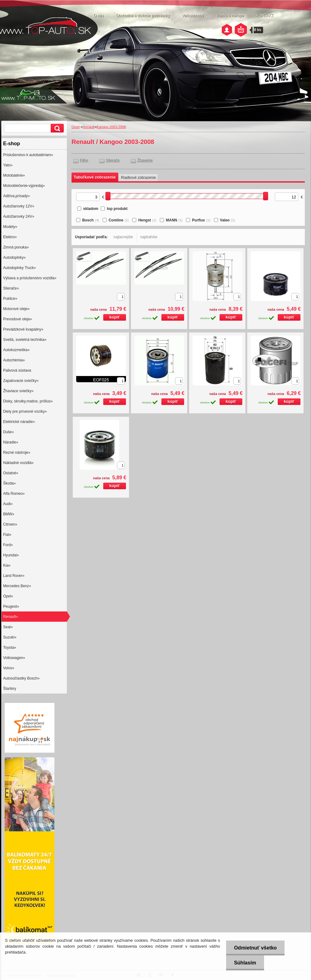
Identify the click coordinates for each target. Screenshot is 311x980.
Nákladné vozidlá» (18, 463)
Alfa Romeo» (14, 494)
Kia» (7, 565)
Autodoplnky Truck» (19, 268)
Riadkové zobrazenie (138, 178)
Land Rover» (14, 576)
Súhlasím (245, 963)
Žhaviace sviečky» (18, 391)
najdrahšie (149, 237)
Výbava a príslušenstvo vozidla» (30, 278)
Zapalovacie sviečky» (21, 381)
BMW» (9, 514)
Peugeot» (11, 606)
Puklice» (10, 299)
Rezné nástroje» (17, 453)
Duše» (9, 432)
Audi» (8, 504)
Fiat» (7, 535)
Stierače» (11, 288)
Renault (89, 127)
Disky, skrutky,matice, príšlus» (28, 401)
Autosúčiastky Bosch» (21, 678)
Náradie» (11, 442)
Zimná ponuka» (16, 247)
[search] (56, 128)
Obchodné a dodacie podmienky (143, 16)
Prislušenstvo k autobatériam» (28, 155)
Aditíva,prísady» (16, 196)
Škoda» (9, 483)
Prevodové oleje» (18, 319)
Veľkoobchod (193, 16)
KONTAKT (265, 16)
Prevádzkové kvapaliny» (23, 329)
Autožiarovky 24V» (19, 216)
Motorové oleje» (16, 309)
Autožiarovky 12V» (19, 206)
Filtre (84, 160)
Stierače (113, 160)
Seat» (8, 627)
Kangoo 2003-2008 (111, 127)
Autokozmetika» (16, 350)
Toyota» (10, 648)
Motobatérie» (14, 175)
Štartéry (10, 689)
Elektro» (10, 237)
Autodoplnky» (14, 258)
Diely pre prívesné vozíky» (25, 411)
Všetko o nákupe (230, 16)
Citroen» (10, 524)
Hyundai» (11, 555)
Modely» (10, 227)
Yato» (8, 165)
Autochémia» (14, 360)
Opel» (8, 596)
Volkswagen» (14, 658)
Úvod (76, 127)
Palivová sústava (17, 370)
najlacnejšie (123, 237)
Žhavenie (145, 160)
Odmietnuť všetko (255, 948)
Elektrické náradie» (19, 422)
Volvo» (9, 668)
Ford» (8, 545)
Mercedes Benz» (17, 586)
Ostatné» (11, 473)
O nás (99, 16)
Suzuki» (10, 637)
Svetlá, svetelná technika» (25, 340)
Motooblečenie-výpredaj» (24, 186)
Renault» (11, 617)
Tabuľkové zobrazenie (95, 177)
